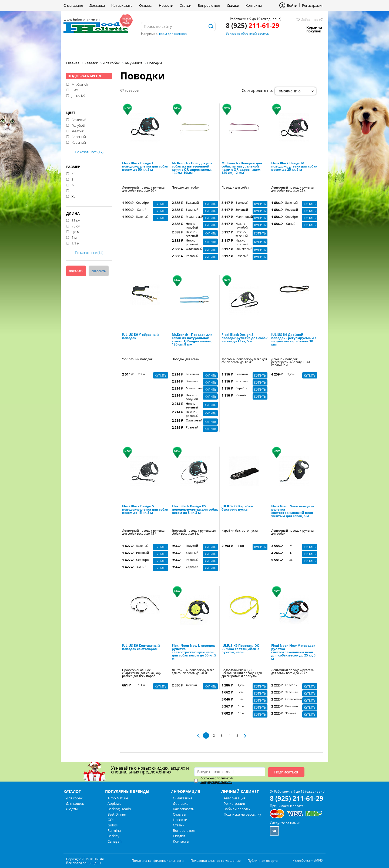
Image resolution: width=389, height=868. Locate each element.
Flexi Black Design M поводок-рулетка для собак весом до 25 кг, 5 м (294, 167)
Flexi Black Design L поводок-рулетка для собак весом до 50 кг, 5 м (145, 167)
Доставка (97, 5)
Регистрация (313, 5)
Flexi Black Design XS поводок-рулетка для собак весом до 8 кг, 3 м (195, 510)
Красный (79, 142)
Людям (151, 47)
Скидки (233, 5)
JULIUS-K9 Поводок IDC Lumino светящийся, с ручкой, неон (240, 649)
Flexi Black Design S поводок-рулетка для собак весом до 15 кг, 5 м (145, 510)
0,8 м (76, 232)
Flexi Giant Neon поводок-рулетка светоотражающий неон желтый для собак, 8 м (293, 511)
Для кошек (118, 47)
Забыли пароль (237, 809)
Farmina (114, 830)
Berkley (113, 836)
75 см (76, 226)
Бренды (181, 47)
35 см (76, 220)
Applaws (114, 803)
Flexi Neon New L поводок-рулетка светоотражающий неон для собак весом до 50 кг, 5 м (194, 652)
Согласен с (217, 780)
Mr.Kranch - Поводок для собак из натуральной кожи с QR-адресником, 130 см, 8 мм (192, 340)
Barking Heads (119, 809)
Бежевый (79, 119)
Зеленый (79, 136)
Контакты (254, 5)
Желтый (78, 131)
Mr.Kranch (80, 84)
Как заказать (122, 5)
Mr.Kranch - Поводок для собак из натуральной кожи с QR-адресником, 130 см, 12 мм (242, 168)
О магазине (73, 5)
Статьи (185, 5)
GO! (110, 820)
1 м (74, 237)
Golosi (113, 825)
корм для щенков (173, 34)
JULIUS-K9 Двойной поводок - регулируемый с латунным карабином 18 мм (294, 340)
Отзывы (146, 5)
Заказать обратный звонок (247, 33)
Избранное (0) (312, 20)
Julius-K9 (78, 95)
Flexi (75, 90)
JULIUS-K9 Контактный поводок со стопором (141, 648)
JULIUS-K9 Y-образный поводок (140, 337)
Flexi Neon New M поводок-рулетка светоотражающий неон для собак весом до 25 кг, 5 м (294, 652)
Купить (161, 204)
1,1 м (76, 243)
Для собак (82, 47)
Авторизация (235, 798)
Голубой (78, 125)
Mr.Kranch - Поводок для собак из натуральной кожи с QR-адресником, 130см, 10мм (192, 168)
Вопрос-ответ (209, 5)
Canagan (115, 841)
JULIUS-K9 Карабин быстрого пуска (237, 508)
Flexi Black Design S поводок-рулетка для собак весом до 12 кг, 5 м (244, 338)
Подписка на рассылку (242, 814)
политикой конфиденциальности (217, 780)
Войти (292, 5)
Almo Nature (118, 798)
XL (73, 196)
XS (73, 173)
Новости (166, 5)
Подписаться (286, 772)
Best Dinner (117, 814)
